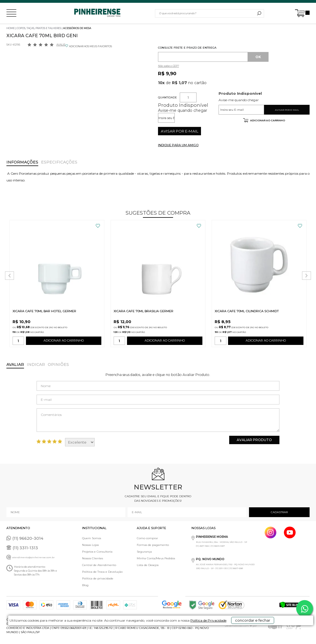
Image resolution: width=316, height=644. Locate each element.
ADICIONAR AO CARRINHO (64, 342)
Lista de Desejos (148, 565)
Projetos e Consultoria (97, 552)
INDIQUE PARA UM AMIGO (178, 145)
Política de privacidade (98, 578)
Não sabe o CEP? (168, 66)
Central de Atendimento (99, 565)
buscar (259, 13)
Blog (85, 585)
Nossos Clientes (93, 558)
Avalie (61, 45)
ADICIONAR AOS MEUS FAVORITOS (90, 46)
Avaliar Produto (254, 440)
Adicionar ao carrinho (267, 120)
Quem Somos (92, 538)
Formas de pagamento (153, 545)
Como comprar (147, 538)
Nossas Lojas (90, 545)
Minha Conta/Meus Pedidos (156, 558)
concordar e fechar (252, 634)
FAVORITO (98, 226)
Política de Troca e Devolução (102, 572)
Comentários (158, 420)
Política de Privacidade (194, 636)
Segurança (144, 552)
